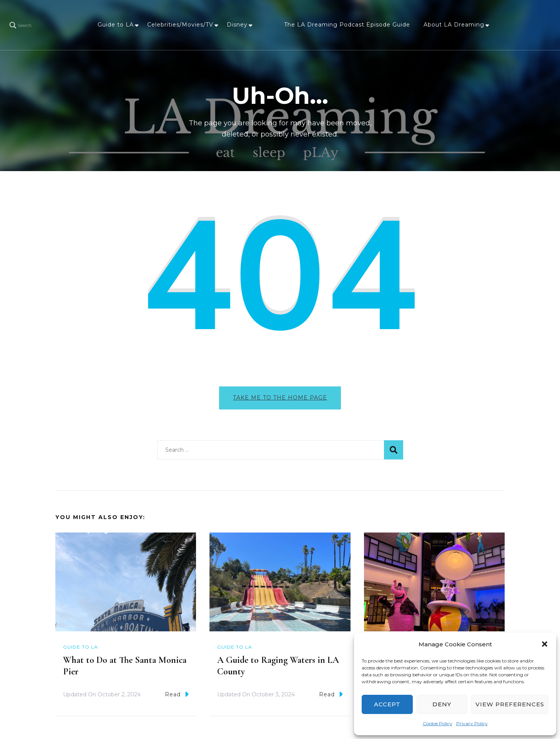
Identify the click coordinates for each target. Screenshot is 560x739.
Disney (237, 25)
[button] (545, 644)
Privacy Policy (472, 723)
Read (177, 694)
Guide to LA (116, 25)
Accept (387, 704)
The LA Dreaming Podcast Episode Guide (347, 25)
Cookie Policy (438, 723)
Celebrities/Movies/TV (180, 25)
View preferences (510, 704)
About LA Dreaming (454, 25)
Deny (442, 704)
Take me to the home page (280, 398)
